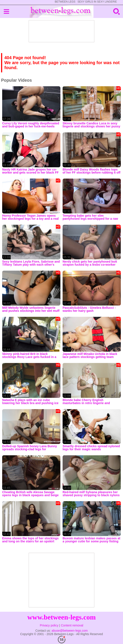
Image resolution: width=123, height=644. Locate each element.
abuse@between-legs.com (70, 631)
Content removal (72, 625)
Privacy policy (49, 625)
